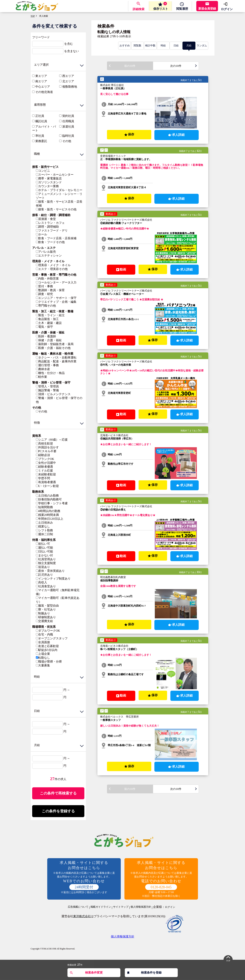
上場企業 (43, 654)
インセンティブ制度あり (53, 579)
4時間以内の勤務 (48, 511)
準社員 (40, 136)
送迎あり (43, 567)
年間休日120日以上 (50, 519)
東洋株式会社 (82, 917)
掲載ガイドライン (101, 907)
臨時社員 (68, 136)
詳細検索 (137, 9)
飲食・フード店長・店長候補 (56, 238)
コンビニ (43, 171)
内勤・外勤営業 (47, 279)
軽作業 (41, 377)
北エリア (68, 81)
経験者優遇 (44, 467)
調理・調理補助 (47, 227)
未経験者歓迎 (46, 474)
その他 (67, 141)
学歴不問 (43, 478)
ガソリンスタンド (49, 182)
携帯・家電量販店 (49, 178)
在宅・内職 (44, 634)
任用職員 (68, 121)
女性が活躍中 (46, 463)
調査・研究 (44, 294)
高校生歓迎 (44, 443)
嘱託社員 (41, 121)
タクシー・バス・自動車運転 (56, 357)
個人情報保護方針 (141, 907)
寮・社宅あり (46, 609)
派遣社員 (68, 127)
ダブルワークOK (48, 631)
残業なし (43, 526)
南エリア (41, 81)
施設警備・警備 (47, 390)
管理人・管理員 (47, 386)
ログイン (227, 9)
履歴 (181, 9)
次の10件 (176, 66)
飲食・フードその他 (50, 242)
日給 (176, 46)
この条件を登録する (58, 811)
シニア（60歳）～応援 (52, 440)
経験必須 (43, 455)
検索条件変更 (94, 973)
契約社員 (68, 116)
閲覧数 (137, 46)
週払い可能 (44, 548)
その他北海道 (44, 92)
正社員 (40, 116)
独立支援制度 (46, 563)
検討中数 (150, 46)
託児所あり (44, 575)
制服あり (43, 613)
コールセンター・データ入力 (56, 282)
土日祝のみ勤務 (47, 496)
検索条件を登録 (151, 973)
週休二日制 (44, 534)
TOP (33, 16)
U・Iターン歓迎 (47, 486)
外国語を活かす (47, 447)
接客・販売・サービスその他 (56, 209)
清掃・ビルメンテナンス (53, 394)
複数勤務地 (70, 87)
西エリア (68, 76)
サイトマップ (121, 907)
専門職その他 (46, 306)
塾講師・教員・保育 (50, 290)
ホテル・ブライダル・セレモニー (59, 190)
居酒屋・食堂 (46, 219)
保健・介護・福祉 (49, 340)
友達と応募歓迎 (47, 646)
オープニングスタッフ (52, 638)
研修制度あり (46, 617)
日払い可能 (44, 551)
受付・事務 (44, 286)
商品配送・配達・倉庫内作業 (56, 361)
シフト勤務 (44, 530)
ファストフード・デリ (52, 231)
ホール (41, 234)
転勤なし (43, 658)
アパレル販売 (46, 252)
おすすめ (125, 46)
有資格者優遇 (46, 482)
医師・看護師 (46, 336)
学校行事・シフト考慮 (52, 503)
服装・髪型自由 (47, 606)
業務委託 (41, 141)
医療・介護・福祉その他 (53, 348)
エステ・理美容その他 (52, 269)
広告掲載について (78, 907)
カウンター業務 (47, 186)
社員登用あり (46, 559)
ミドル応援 (44, 470)
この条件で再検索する (58, 793)
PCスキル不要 (46, 451)
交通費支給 (44, 621)
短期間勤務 (44, 507)
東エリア (41, 76)
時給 (163, 46)
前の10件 (130, 66)
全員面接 (43, 642)
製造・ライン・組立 (50, 315)
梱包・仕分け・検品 (50, 373)
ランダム (202, 46)
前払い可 (43, 544)
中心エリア (43, 87)
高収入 (41, 582)
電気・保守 (44, 327)
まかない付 (44, 555)
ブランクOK (45, 459)
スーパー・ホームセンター (55, 175)
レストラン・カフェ (50, 223)
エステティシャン (49, 256)
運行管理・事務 (47, 365)
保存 (159, 6)
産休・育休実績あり (50, 571)
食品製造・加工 (47, 319)
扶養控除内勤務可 (49, 499)
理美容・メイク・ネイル (53, 265)
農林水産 (43, 369)
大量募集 (43, 665)
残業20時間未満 (47, 515)
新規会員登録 (207, 9)
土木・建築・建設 (49, 323)
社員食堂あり (46, 586)
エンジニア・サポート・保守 (56, 298)
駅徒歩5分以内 (47, 650)
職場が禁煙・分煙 (49, 662)
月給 (189, 46)
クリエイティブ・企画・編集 (56, 302)
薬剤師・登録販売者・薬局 (55, 344)
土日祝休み (44, 523)
